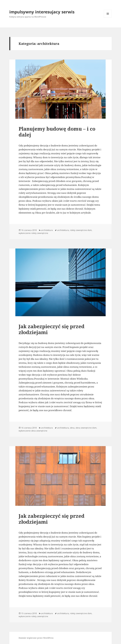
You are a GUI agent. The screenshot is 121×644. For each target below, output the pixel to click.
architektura (47, 230)
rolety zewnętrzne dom (81, 230)
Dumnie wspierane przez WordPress (36, 638)
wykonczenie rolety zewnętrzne (33, 233)
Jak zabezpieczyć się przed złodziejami (52, 329)
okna (72, 428)
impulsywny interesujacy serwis (42, 12)
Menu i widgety (108, 18)
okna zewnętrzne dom (86, 428)
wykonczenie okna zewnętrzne (33, 431)
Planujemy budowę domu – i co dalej (57, 132)
